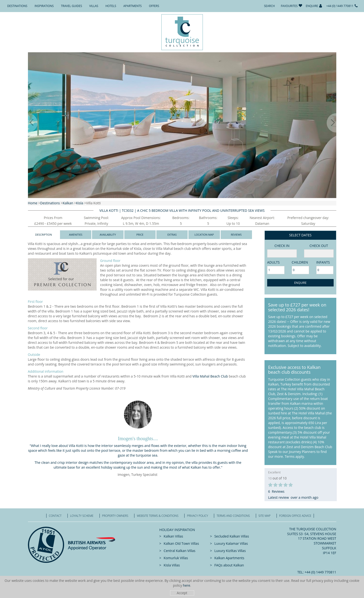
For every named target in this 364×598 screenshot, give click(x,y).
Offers (154, 6)
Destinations (17, 6)
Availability (108, 235)
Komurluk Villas (176, 558)
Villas (94, 6)
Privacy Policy (197, 516)
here (186, 585)
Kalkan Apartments (229, 558)
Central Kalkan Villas (179, 551)
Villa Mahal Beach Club (210, 376)
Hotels (111, 6)
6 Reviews (276, 491)
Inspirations (44, 6)
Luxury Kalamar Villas (231, 543)
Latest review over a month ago (293, 497)
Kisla (79, 203)
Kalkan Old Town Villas (181, 543)
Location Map (204, 235)
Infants (323, 262)
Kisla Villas (172, 565)
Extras (172, 235)
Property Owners (115, 516)
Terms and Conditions (233, 516)
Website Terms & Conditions (158, 516)
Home (33, 203)
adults (273, 262)
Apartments (132, 6)
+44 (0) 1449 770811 (340, 6)
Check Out (319, 246)
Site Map (265, 516)
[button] (28, 123)
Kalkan (68, 203)
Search (269, 6)
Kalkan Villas (173, 536)
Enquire (312, 6)
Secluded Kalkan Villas (232, 536)
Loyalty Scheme (82, 516)
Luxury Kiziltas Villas (230, 551)
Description (44, 235)
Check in (282, 246)
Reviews (236, 235)
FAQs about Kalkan (229, 565)
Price (140, 235)
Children (300, 262)
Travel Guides (72, 6)
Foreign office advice (295, 516)
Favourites (289, 6)
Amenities (76, 235)
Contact (55, 516)
